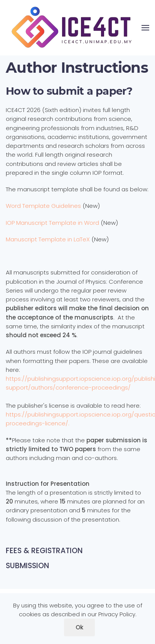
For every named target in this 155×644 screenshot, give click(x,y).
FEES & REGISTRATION (44, 551)
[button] (145, 28)
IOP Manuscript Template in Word (53, 223)
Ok (79, 627)
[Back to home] (73, 28)
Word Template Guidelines (43, 206)
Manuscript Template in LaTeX (48, 239)
